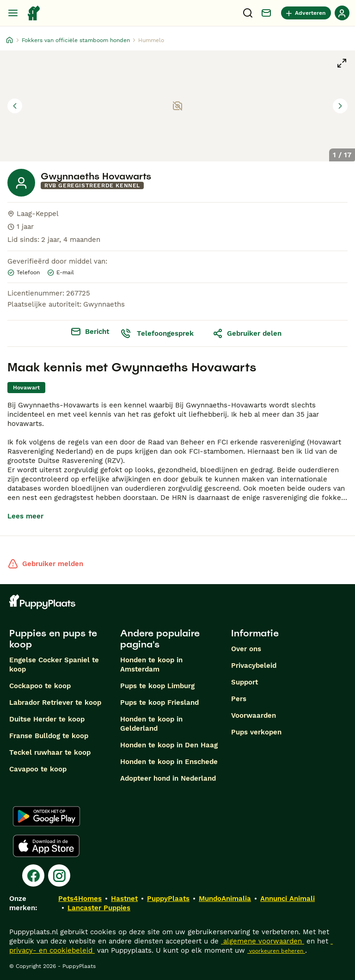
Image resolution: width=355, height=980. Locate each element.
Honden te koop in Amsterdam (151, 665)
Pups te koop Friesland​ (159, 703)
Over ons (246, 649)
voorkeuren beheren (276, 951)
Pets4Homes (80, 899)
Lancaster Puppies (99, 908)
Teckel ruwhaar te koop (50, 752)
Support (245, 682)
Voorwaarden (254, 715)
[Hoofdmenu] (13, 13)
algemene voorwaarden (263, 941)
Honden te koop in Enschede (169, 762)
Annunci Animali (288, 899)
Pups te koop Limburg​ (157, 686)
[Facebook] (33, 875)
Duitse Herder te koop (47, 719)
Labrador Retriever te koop (55, 703)
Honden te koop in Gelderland (151, 724)
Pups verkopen (256, 732)
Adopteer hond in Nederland (168, 778)
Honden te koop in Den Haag (169, 745)
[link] (26, 388)
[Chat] (266, 13)
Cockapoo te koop (40, 686)
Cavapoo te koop (38, 769)
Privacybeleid (254, 666)
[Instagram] (59, 875)
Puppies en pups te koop (53, 639)
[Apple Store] (46, 846)
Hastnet (124, 899)
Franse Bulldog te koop (49, 736)
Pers (239, 699)
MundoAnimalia (225, 899)
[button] (177, 106)
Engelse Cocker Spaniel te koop (54, 665)
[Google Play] (46, 816)
